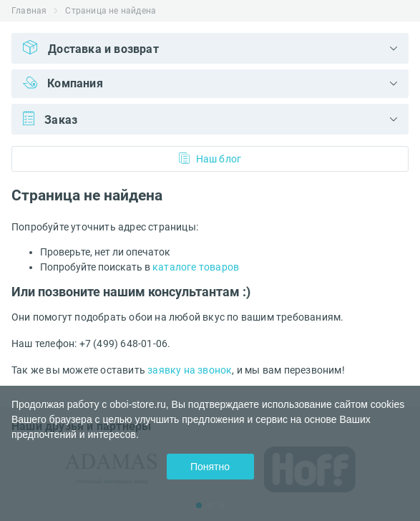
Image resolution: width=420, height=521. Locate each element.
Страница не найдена (111, 11)
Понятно (210, 467)
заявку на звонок (190, 370)
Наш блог (210, 159)
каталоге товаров (196, 267)
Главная (29, 11)
